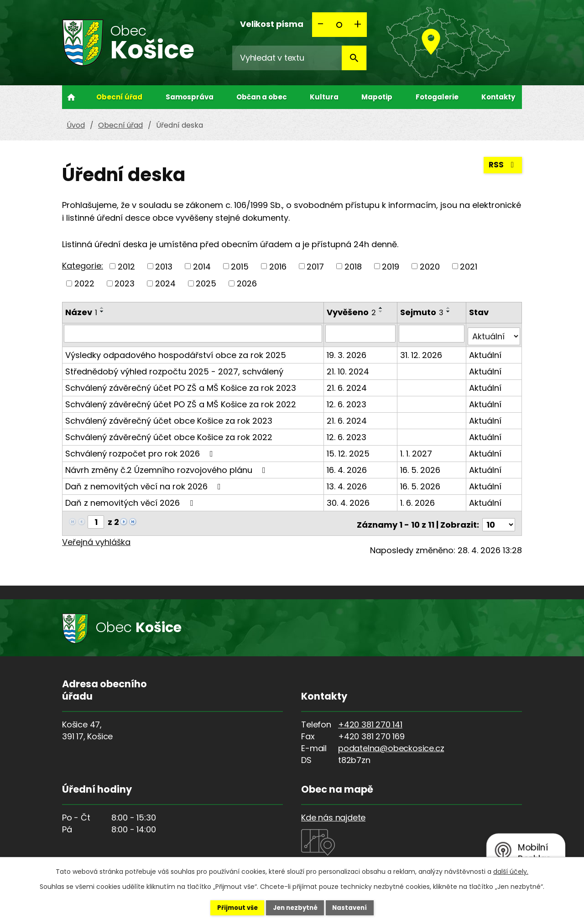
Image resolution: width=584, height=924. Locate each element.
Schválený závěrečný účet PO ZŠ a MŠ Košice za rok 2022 (181, 401)
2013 (164, 266)
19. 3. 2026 (347, 352)
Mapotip (377, 97)
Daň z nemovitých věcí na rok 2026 (145, 483)
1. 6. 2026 (418, 500)
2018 (353, 266)
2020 (430, 266)
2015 (240, 266)
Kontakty (498, 97)
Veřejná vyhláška (96, 536)
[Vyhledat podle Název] (193, 333)
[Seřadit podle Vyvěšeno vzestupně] (382, 308)
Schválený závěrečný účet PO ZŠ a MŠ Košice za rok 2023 (181, 385)
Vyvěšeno (352, 312)
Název (81, 312)
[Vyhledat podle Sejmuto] (433, 333)
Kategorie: (83, 266)
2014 (202, 266)
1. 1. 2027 (417, 450)
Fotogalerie (437, 97)
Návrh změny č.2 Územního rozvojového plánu (167, 467)
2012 (126, 266)
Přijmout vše (229, 907)
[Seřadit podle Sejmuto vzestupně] (449, 308)
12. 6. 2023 (347, 401)
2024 (165, 283)
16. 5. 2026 (421, 467)
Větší (358, 25)
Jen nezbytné (295, 907)
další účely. (511, 871)
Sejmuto (423, 312)
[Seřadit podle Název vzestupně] (102, 308)
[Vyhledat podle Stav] (494, 333)
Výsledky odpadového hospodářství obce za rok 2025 (176, 352)
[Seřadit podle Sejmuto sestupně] (449, 311)
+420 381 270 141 (370, 719)
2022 (84, 283)
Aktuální (486, 352)
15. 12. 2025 (349, 450)
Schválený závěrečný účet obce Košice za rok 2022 (169, 434)
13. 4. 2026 (348, 483)
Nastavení (359, 907)
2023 (125, 283)
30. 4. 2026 (349, 500)
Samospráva (190, 97)
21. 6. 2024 (348, 385)
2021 (469, 266)
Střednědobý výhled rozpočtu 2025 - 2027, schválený (174, 368)
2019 (391, 266)
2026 (247, 283)
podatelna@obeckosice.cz (391, 742)
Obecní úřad (119, 97)
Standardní (339, 25)
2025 (206, 283)
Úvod (71, 97)
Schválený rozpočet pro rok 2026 (141, 450)
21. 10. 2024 (349, 368)
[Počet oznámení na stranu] (499, 519)
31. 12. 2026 (422, 352)
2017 (315, 266)
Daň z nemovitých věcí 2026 (131, 500)
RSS (502, 168)
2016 (278, 266)
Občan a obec (262, 97)
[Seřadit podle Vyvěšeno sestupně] (382, 311)
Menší (321, 25)
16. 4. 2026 (348, 467)
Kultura (324, 97)
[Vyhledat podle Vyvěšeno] (361, 333)
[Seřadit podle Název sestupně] (102, 311)
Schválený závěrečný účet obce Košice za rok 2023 (169, 418)
